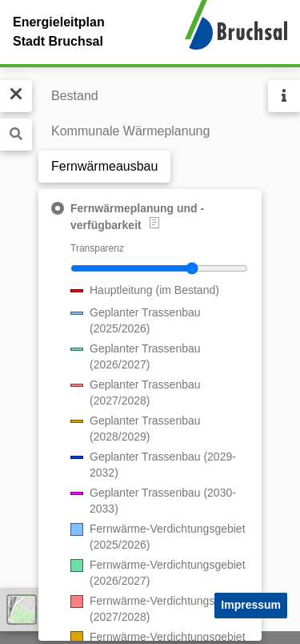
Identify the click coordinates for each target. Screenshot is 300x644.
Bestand (75, 96)
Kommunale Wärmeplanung (130, 131)
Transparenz (97, 248)
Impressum (251, 605)
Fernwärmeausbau (104, 166)
